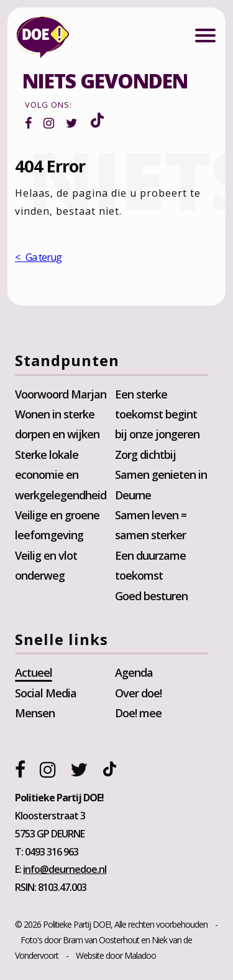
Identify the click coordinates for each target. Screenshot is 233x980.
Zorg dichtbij (145, 455)
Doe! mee (138, 713)
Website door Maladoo (116, 955)
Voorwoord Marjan (61, 394)
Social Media (46, 693)
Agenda (134, 672)
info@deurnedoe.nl (65, 869)
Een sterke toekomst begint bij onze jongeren (157, 414)
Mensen (35, 713)
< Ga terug (38, 257)
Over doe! (138, 693)
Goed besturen (151, 596)
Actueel (34, 672)
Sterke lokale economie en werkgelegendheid (61, 475)
